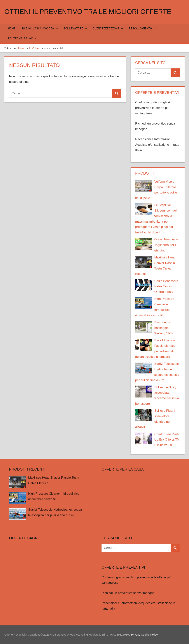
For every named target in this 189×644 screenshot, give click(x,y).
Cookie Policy (149, 635)
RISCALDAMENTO (142, 29)
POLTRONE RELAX (22, 39)
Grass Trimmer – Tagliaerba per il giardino (166, 245)
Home (11, 29)
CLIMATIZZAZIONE (108, 29)
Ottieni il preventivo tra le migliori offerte (88, 12)
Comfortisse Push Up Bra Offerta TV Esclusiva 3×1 (167, 440)
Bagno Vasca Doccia (40, 29)
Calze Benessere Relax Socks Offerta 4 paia (166, 286)
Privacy (136, 635)
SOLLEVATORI (75, 29)
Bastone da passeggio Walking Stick (164, 328)
